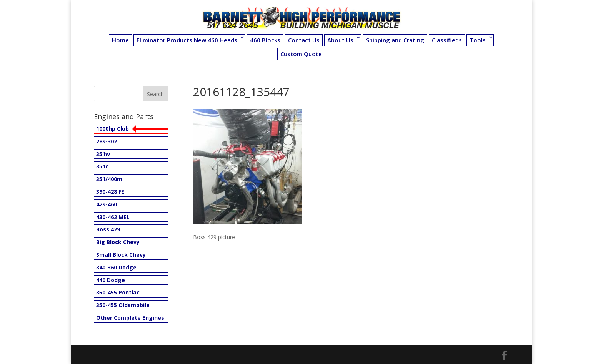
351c (102, 166)
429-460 (107, 204)
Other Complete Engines (130, 318)
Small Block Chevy (121, 255)
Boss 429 (108, 229)
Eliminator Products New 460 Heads (187, 40)
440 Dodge (111, 280)
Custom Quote (301, 54)
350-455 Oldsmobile (123, 305)
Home (120, 40)
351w (103, 154)
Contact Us (304, 40)
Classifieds (447, 40)
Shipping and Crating (395, 40)
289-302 (107, 141)
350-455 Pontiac (118, 292)
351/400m (109, 179)
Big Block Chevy (118, 242)
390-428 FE (110, 192)
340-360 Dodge (116, 267)
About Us (340, 40)
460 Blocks (265, 40)
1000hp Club (112, 129)
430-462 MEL (113, 217)
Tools (478, 40)
